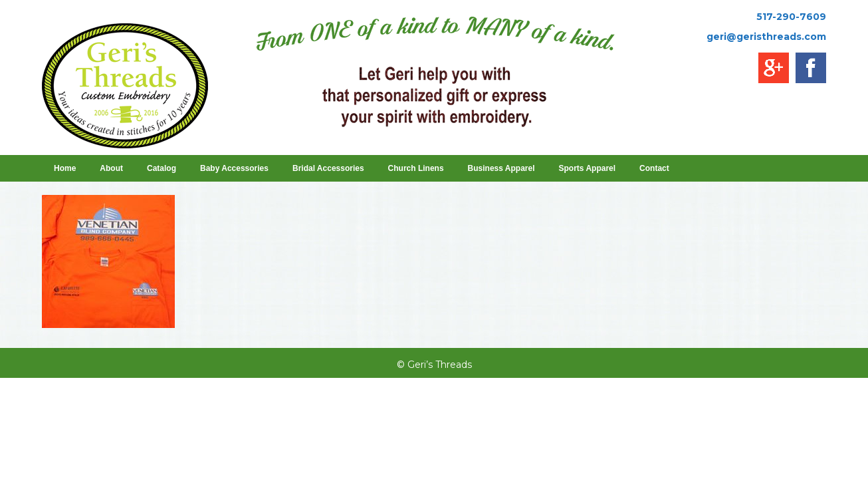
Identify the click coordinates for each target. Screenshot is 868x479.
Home (65, 168)
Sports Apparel (588, 168)
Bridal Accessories (328, 168)
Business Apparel (501, 168)
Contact (654, 168)
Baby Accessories (234, 168)
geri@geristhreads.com (766, 37)
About (111, 168)
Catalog (162, 168)
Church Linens (416, 168)
